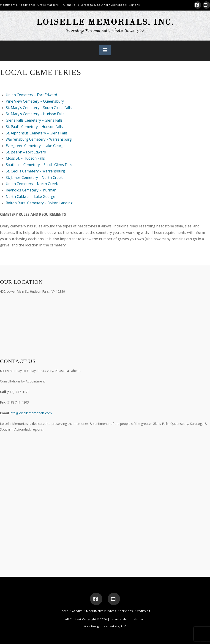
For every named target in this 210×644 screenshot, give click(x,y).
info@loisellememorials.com (31, 413)
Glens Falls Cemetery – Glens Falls (34, 120)
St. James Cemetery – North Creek (34, 178)
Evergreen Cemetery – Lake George (36, 146)
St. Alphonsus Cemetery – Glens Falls (37, 133)
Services (126, 611)
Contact (144, 611)
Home (64, 611)
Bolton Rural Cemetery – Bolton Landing (39, 203)
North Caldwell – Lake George (30, 197)
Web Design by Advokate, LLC (105, 626)
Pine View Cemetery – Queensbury (35, 101)
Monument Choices (101, 611)
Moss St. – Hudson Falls (25, 158)
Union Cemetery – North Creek (32, 184)
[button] (105, 50)
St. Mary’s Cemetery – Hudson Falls (35, 114)
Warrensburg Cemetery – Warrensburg (39, 139)
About (77, 611)
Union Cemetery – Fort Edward (31, 95)
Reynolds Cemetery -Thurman (31, 190)
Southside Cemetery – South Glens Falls (39, 165)
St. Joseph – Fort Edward (26, 152)
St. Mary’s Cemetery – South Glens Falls (39, 108)
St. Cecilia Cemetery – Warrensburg (35, 171)
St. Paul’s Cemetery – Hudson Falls (34, 127)
